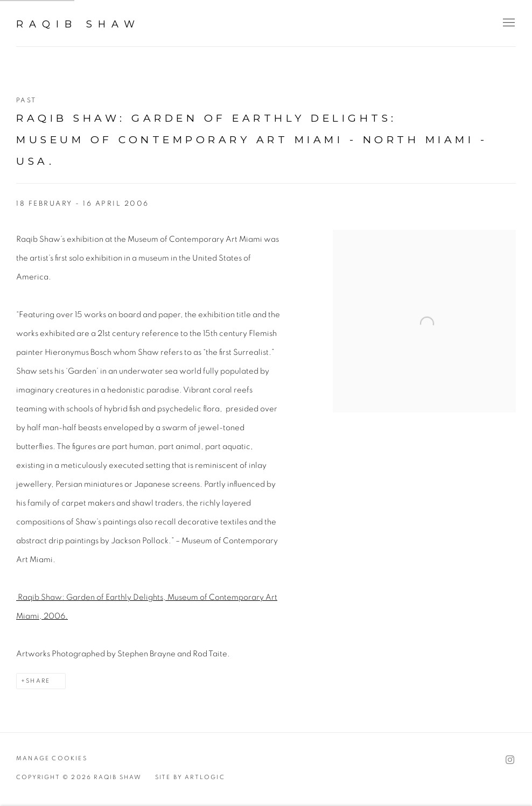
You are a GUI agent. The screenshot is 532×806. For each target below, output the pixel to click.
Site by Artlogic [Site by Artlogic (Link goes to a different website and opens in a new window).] (190, 777)
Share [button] (38, 681)
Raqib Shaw (78, 24)
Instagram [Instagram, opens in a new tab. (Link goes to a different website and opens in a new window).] (510, 760)
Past (26, 100)
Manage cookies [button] (52, 758)
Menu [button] (508, 23)
